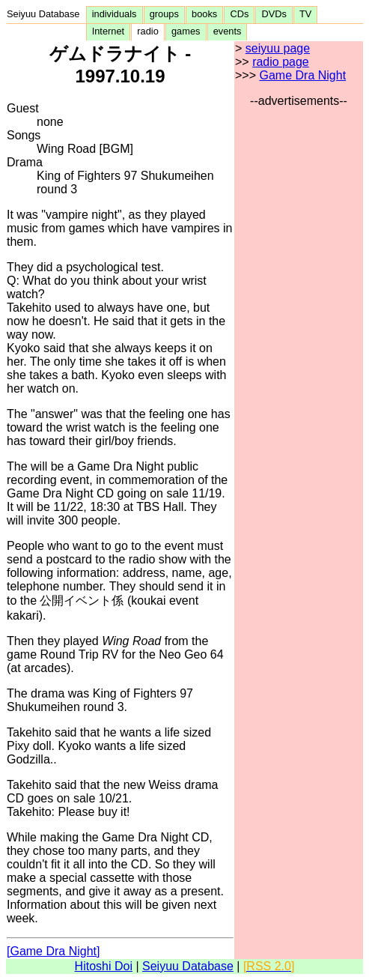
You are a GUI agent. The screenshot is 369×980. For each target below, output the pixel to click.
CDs (239, 14)
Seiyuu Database (46, 14)
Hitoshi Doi (104, 966)
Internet (109, 31)
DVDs (274, 14)
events (228, 31)
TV (305, 14)
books (204, 14)
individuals (115, 14)
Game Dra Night (302, 75)
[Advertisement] (299, 333)
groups (164, 14)
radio (148, 31)
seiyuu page (278, 48)
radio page (281, 62)
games (186, 31)
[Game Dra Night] (53, 951)
